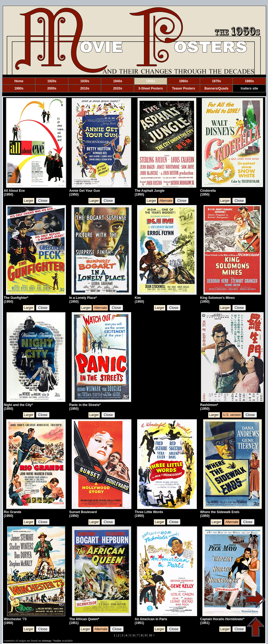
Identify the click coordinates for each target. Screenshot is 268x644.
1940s (118, 81)
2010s (85, 88)
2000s (52, 88)
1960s (183, 81)
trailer (58, 640)
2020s (118, 88)
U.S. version (232, 415)
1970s (216, 81)
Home (19, 81)
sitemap (47, 640)
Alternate (166, 201)
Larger (29, 201)
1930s (85, 81)
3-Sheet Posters (151, 88)
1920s (52, 81)
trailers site (249, 88)
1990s (19, 88)
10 (150, 635)
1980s (249, 81)
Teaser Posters (183, 88)
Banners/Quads (216, 88)
